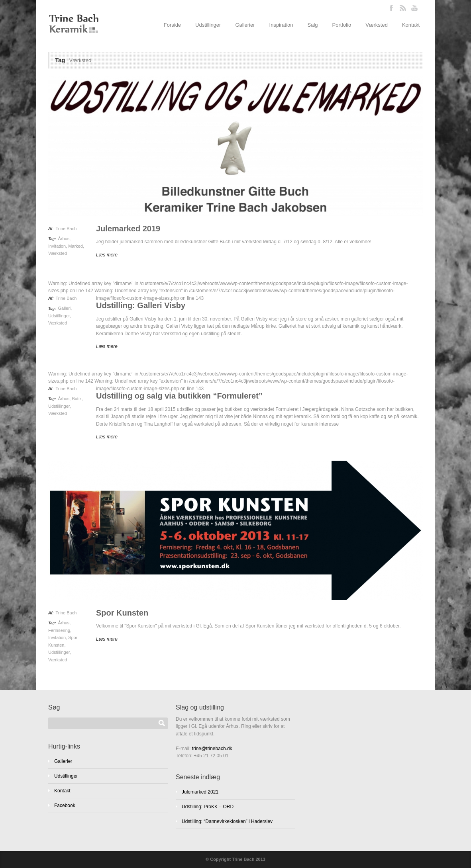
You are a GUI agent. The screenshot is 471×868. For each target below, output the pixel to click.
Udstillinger (208, 25)
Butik (77, 399)
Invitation (57, 246)
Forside (172, 25)
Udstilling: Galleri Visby (141, 305)
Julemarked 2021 (200, 792)
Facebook (65, 805)
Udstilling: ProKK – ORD (208, 807)
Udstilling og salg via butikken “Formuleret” (179, 396)
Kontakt (411, 25)
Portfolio (342, 25)
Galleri (65, 308)
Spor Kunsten (122, 613)
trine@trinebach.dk (212, 749)
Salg (313, 25)
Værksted (377, 25)
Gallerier (245, 25)
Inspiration (281, 25)
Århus (64, 239)
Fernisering (59, 630)
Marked (76, 246)
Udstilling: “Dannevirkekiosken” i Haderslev (227, 821)
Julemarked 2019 (128, 229)
